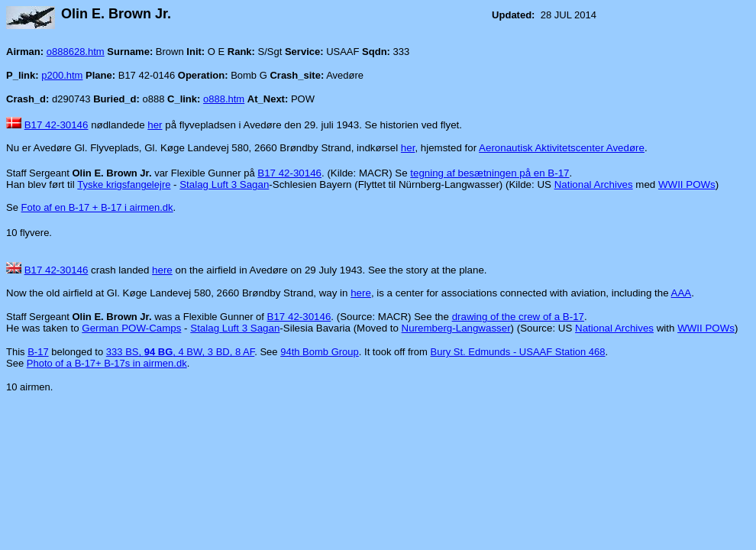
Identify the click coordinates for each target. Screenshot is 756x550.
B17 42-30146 (57, 125)
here (162, 270)
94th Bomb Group (320, 352)
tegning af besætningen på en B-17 (489, 173)
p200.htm (62, 75)
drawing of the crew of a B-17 (518, 317)
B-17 (38, 352)
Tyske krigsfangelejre (124, 184)
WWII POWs (687, 184)
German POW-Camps (131, 328)
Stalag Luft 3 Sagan (224, 184)
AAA (682, 293)
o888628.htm (76, 52)
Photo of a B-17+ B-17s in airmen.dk (107, 363)
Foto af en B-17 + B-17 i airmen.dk (97, 207)
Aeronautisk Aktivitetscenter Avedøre (562, 148)
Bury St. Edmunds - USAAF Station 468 (518, 352)
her (155, 125)
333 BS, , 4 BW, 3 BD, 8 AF (180, 352)
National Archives (594, 184)
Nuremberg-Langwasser (456, 328)
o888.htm (224, 99)
